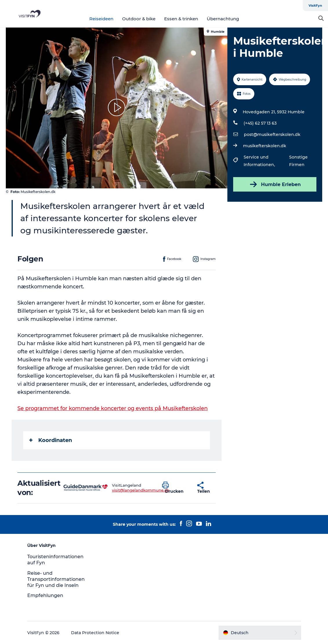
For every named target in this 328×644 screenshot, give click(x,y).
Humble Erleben (275, 184)
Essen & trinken (181, 19)
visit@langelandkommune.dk (141, 490)
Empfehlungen (45, 595)
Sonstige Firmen (298, 161)
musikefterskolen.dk (265, 146)
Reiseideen (101, 19)
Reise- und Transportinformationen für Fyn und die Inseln (56, 579)
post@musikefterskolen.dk (272, 134)
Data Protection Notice (95, 633)
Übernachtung (223, 19)
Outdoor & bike (139, 19)
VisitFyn (315, 6)
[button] (175, 488)
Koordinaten (51, 440)
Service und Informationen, (260, 161)
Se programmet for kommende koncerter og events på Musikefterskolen (113, 408)
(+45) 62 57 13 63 (260, 123)
